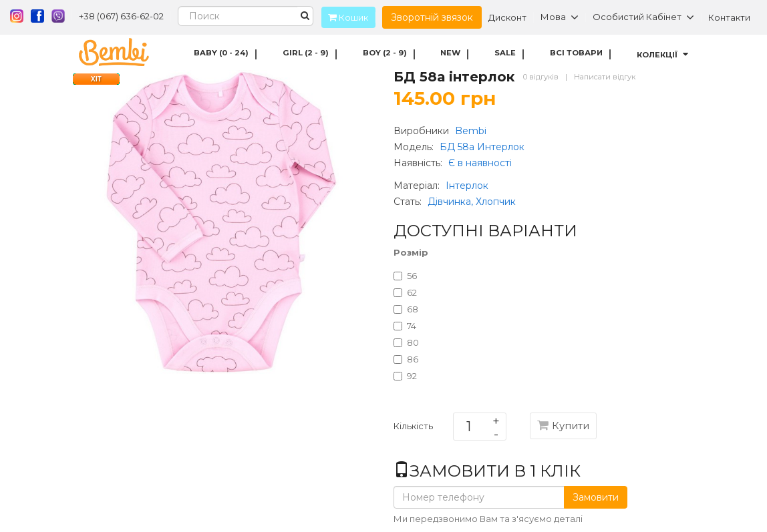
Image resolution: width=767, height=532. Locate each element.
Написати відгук (605, 77)
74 (405, 326)
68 (406, 309)
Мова (560, 17)
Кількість (413, 429)
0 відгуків (541, 77)
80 (406, 342)
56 (405, 276)
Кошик (345, 17)
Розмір (411, 252)
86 (406, 359)
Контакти (729, 17)
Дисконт (507, 17)
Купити (563, 426)
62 (405, 292)
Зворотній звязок (432, 17)
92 (405, 376)
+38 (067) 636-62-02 (121, 16)
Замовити (596, 497)
